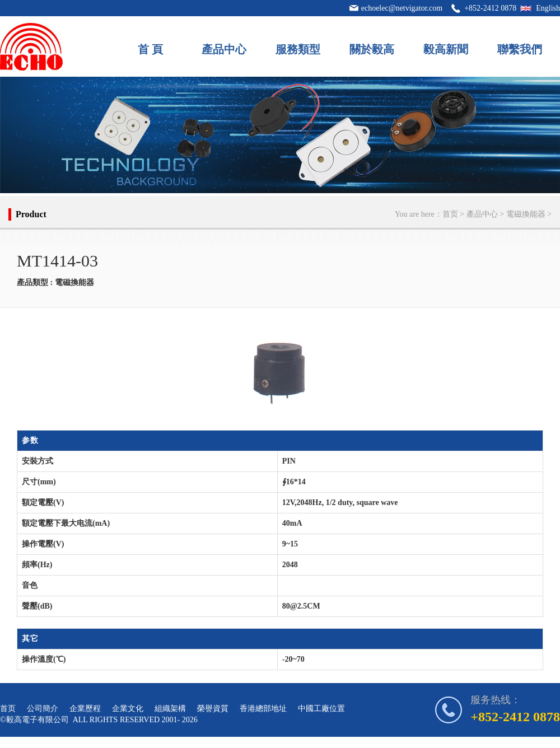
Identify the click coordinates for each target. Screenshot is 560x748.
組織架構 (170, 709)
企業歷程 (85, 709)
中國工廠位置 (321, 709)
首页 (450, 214)
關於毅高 (372, 49)
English (548, 8)
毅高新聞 (446, 49)
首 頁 (150, 49)
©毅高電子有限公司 (34, 720)
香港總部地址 (263, 709)
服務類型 (298, 49)
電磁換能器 (526, 214)
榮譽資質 (213, 709)
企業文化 (128, 709)
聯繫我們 (520, 49)
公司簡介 (43, 709)
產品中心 (224, 49)
